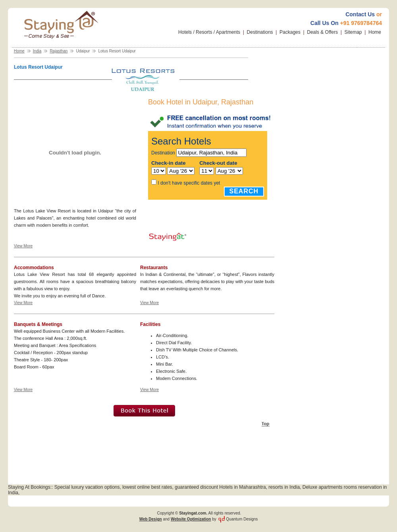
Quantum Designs (242, 519)
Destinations (260, 32)
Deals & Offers (322, 32)
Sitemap (353, 32)
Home (375, 32)
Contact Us (360, 14)
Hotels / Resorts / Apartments (209, 32)
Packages (290, 32)
